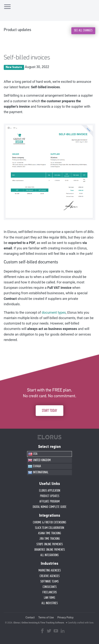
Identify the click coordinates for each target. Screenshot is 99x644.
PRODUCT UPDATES (50, 496)
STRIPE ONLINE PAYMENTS (50, 544)
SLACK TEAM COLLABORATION (49, 528)
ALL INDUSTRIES (50, 603)
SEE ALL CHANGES (83, 30)
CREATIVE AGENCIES (50, 576)
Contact (30, 617)
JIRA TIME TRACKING (49, 539)
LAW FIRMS (49, 598)
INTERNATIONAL (38, 473)
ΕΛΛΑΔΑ (34, 466)
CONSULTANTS (50, 587)
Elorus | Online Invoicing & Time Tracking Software (39, 623)
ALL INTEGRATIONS (49, 555)
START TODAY (49, 411)
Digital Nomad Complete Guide (50, 507)
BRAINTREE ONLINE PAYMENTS (50, 550)
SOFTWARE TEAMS (49, 582)
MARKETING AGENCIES (50, 571)
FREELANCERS (50, 592)
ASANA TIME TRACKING (49, 533)
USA (33, 454)
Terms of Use (46, 617)
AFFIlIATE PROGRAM (49, 502)
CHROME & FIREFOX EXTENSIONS (49, 522)
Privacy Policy (65, 617)
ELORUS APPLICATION (50, 491)
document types (54, 312)
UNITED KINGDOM (39, 460)
